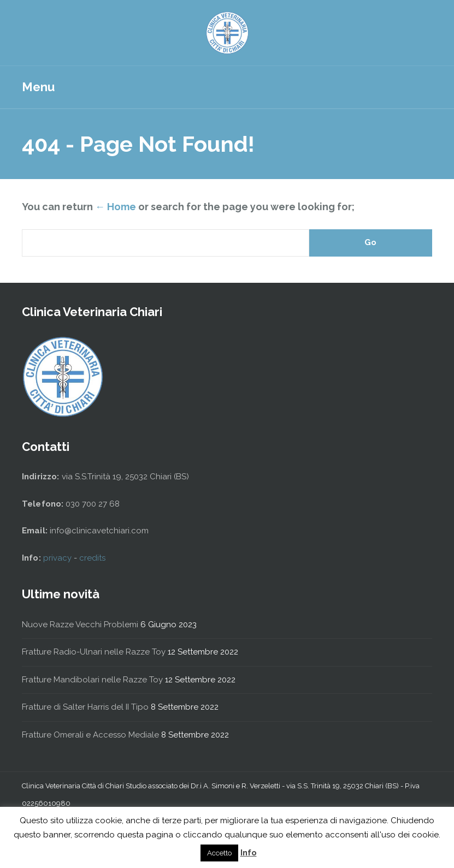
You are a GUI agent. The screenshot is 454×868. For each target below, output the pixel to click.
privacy (58, 558)
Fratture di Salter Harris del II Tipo (85, 707)
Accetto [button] (219, 853)
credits (92, 558)
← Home (116, 207)
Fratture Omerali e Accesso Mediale (90, 735)
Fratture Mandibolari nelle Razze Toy (92, 680)
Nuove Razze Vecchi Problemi (80, 625)
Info (249, 853)
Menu (38, 87)
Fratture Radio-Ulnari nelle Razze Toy (94, 652)
